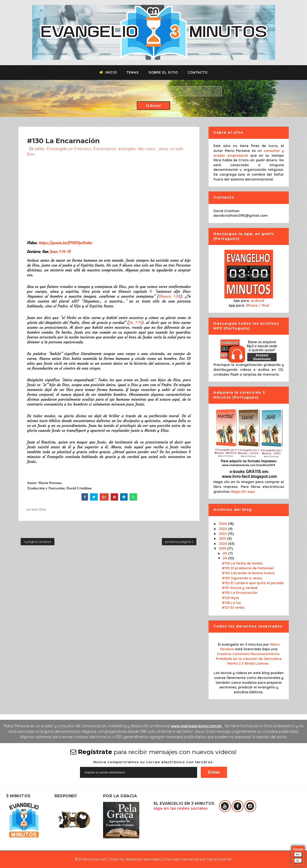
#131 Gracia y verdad (240, 588)
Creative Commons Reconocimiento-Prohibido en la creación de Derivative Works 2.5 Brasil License (249, 659)
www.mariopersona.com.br (197, 726)
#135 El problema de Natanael (248, 568)
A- (298, 861)
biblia (40, 149)
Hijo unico (147, 149)
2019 (223, 548)
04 (225, 558)
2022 (223, 534)
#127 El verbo (233, 608)
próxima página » (179, 542)
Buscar (153, 106)
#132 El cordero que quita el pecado (253, 583)
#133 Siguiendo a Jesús (242, 578)
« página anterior (38, 542)
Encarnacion (105, 149)
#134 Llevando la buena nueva (248, 573)
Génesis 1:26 (169, 296)
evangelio (127, 149)
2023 (223, 529)
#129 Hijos (230, 598)
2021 (223, 538)
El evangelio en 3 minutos (69, 149)
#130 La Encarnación (240, 593)
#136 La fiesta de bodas (242, 563)
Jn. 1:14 (135, 322)
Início (108, 72)
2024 (223, 524)
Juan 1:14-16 (60, 252)
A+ (298, 855)
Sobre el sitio (163, 72)
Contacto (198, 72)
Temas (133, 72)
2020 (223, 544)
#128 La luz (231, 603)
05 (225, 553)
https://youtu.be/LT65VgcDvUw (65, 243)
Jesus (163, 149)
